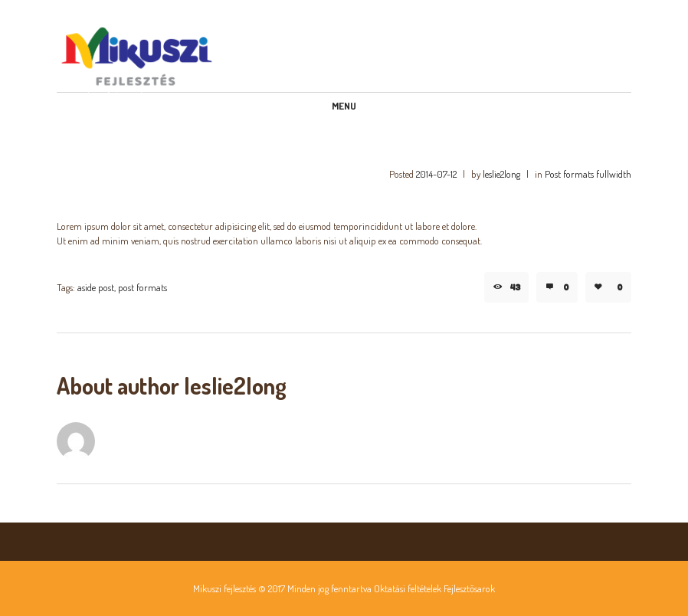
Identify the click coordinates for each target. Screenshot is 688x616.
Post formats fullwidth (588, 174)
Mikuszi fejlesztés (224, 588)
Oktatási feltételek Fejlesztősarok (434, 588)
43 (516, 287)
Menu (344, 106)
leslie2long (501, 174)
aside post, (97, 287)
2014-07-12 (436, 174)
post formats (143, 287)
